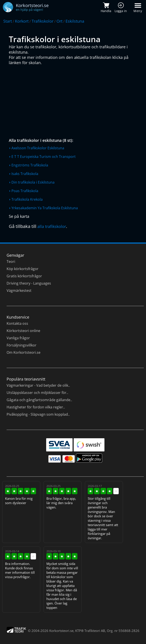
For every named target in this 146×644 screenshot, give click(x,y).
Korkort (22, 21)
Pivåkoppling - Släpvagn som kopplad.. (38, 414)
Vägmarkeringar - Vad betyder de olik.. (38, 385)
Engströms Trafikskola (30, 165)
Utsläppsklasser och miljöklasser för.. (37, 393)
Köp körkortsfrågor (23, 269)
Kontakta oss (17, 323)
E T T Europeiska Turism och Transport (44, 157)
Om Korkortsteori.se (24, 352)
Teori (11, 262)
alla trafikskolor (52, 226)
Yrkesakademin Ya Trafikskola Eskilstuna (45, 208)
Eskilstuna (75, 21)
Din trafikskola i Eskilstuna (33, 182)
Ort (59, 21)
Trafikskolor (43, 21)
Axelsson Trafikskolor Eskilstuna (38, 148)
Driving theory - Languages (29, 283)
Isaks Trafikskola (25, 174)
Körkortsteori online (23, 331)
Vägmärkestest (19, 290)
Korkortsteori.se (61, 631)
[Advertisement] (74, 100)
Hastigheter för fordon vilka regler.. (36, 407)
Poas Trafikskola (25, 191)
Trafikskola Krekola (27, 199)
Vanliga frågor (18, 338)
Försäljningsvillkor (22, 345)
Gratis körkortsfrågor (24, 276)
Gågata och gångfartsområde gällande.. (39, 400)
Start (8, 21)
